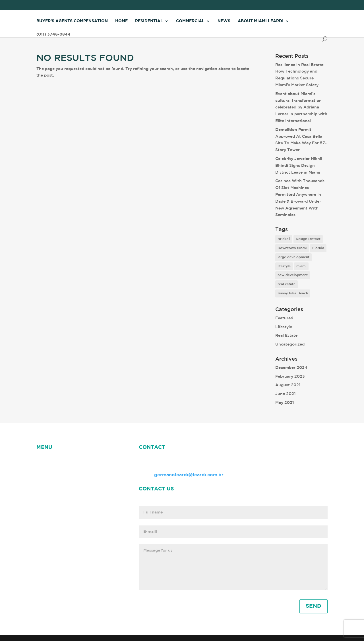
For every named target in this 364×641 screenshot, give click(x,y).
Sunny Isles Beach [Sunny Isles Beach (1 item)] (293, 293)
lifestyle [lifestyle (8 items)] (284, 266)
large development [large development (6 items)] (293, 257)
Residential (149, 21)
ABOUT (86, 461)
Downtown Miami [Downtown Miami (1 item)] (292, 248)
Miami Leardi (51, 468)
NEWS (64, 461)
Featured (284, 318)
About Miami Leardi (261, 21)
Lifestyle (284, 327)
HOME (44, 461)
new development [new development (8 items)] (293, 275)
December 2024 (291, 368)
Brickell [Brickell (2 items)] (284, 239)
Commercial (190, 21)
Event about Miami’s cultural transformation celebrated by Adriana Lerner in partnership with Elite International (301, 107)
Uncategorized (290, 344)
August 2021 (288, 385)
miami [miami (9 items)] (301, 266)
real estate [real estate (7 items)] (287, 284)
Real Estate (286, 336)
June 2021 (286, 394)
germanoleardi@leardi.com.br (189, 475)
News (224, 21)
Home (121, 21)
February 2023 (290, 377)
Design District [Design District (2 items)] (308, 239)
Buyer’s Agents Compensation (72, 21)
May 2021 (285, 403)
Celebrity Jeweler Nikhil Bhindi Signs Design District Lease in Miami (299, 166)
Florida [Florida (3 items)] (318, 248)
